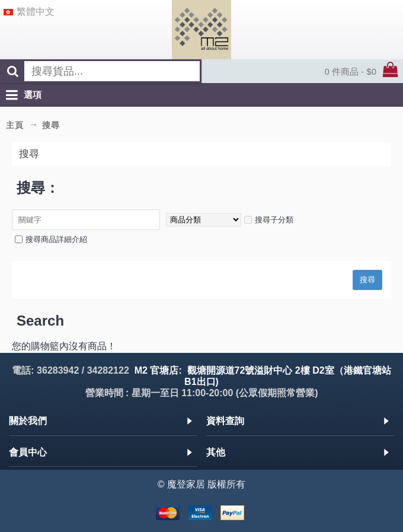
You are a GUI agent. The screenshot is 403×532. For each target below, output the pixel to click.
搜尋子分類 (269, 220)
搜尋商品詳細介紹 (51, 239)
